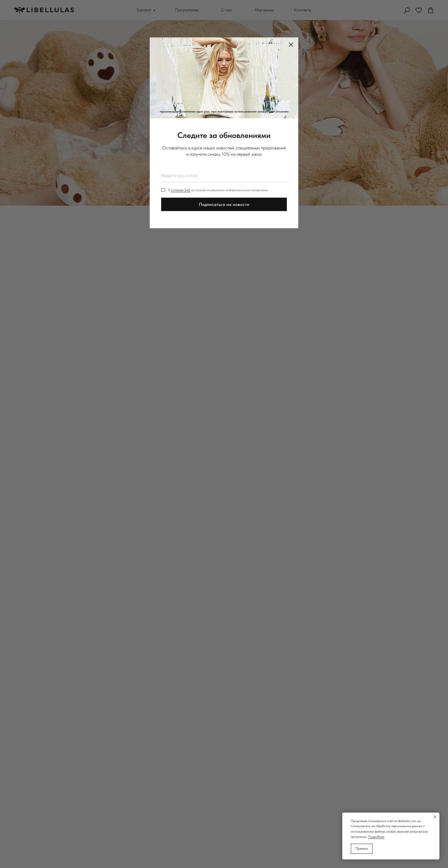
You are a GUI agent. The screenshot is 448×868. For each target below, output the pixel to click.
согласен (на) (181, 190)
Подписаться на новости (224, 204)
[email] (224, 176)
